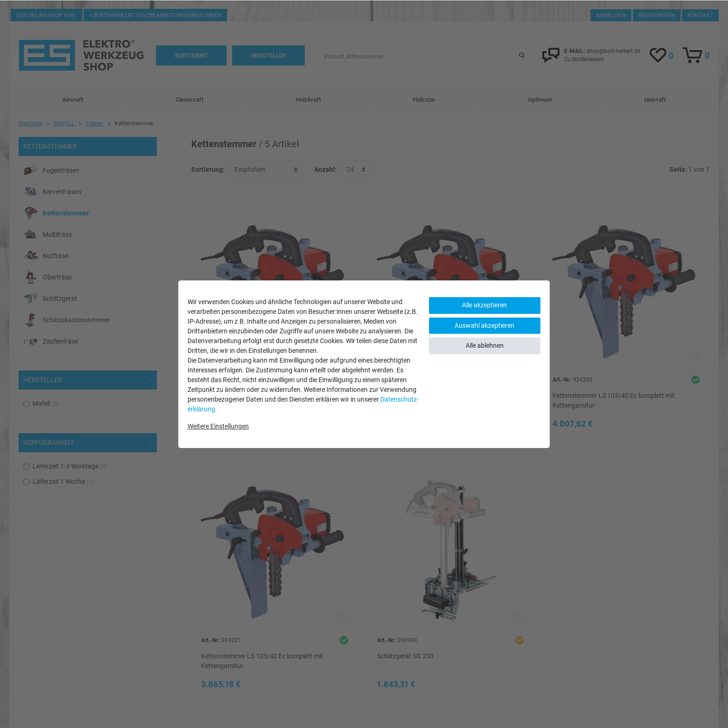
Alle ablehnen (485, 345)
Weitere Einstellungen (218, 426)
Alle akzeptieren (484, 305)
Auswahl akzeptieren (484, 325)
